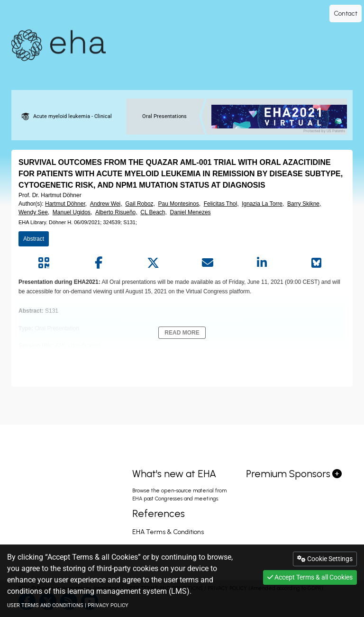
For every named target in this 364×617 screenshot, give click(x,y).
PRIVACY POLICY (108, 605)
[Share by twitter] (153, 263)
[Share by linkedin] (262, 263)
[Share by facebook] (98, 263)
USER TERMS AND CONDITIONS (45, 605)
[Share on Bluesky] (316, 263)
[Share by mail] (207, 263)
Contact (346, 14)
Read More (182, 333)
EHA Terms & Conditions (168, 532)
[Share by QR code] (44, 263)
